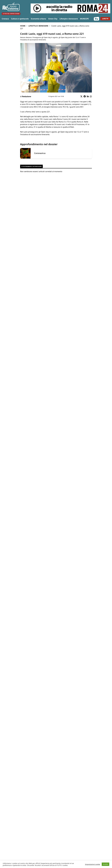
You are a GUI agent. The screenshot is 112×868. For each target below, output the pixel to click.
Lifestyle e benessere (69, 19)
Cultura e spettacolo (20, 19)
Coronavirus (40, 153)
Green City (53, 19)
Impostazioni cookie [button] (93, 864)
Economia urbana (38, 19)
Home (23, 26)
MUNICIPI (84, 19)
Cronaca (5, 19)
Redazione (27, 96)
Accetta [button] (105, 864)
